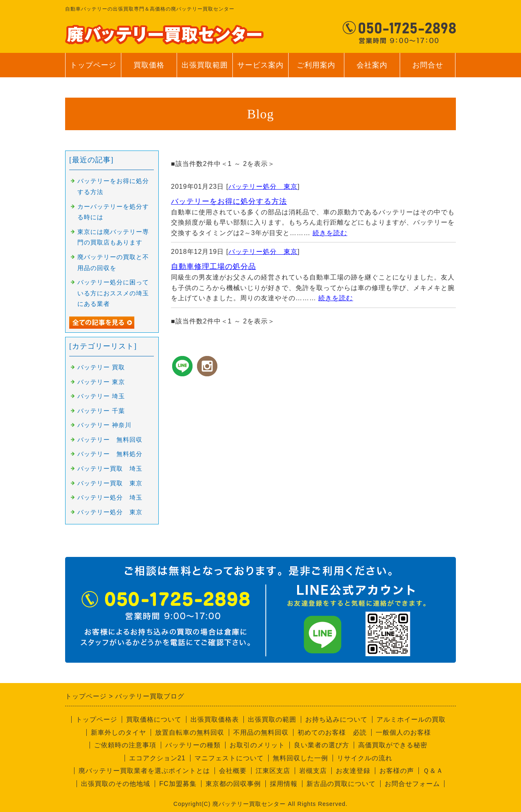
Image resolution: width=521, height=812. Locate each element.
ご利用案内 (316, 69)
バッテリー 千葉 (101, 411)
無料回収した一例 (300, 758)
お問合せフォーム (412, 784)
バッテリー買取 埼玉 (110, 469)
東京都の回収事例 (233, 784)
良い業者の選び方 (322, 745)
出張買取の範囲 (272, 719)
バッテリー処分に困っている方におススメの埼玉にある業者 (113, 293)
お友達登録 (353, 771)
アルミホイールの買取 (411, 719)
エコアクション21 (157, 758)
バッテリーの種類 (193, 745)
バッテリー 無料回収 (110, 440)
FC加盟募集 (178, 784)
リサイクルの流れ (365, 758)
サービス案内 (260, 69)
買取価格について (154, 719)
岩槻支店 (313, 771)
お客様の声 (397, 771)
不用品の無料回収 (261, 732)
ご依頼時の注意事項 (125, 745)
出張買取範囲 (205, 65)
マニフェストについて (229, 758)
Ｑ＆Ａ (433, 771)
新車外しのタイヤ (118, 732)
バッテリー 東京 (101, 382)
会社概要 (233, 771)
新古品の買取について (341, 784)
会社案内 (372, 69)
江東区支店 (273, 771)
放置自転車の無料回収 (190, 732)
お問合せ (428, 69)
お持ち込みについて (336, 719)
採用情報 (284, 784)
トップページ (93, 65)
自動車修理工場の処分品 (213, 266)
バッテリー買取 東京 (110, 483)
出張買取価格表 (215, 719)
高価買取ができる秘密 (393, 745)
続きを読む (330, 233)
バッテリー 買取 (101, 367)
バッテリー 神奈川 (104, 425)
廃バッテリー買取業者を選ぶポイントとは (144, 771)
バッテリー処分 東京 (263, 187)
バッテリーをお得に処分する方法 (229, 201)
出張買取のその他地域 (116, 784)
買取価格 (149, 65)
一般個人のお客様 (403, 732)
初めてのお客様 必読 (332, 732)
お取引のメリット (257, 745)
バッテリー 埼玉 (101, 396)
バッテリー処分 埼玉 (110, 498)
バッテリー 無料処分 (110, 454)
